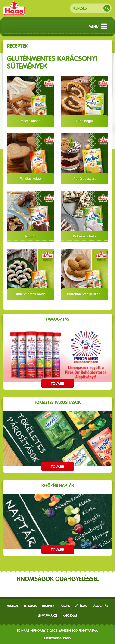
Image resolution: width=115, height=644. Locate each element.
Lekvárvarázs (48, 616)
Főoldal (13, 606)
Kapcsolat (70, 616)
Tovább (57, 384)
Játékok (81, 606)
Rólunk (65, 606)
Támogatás (100, 606)
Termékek (30, 606)
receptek (48, 606)
